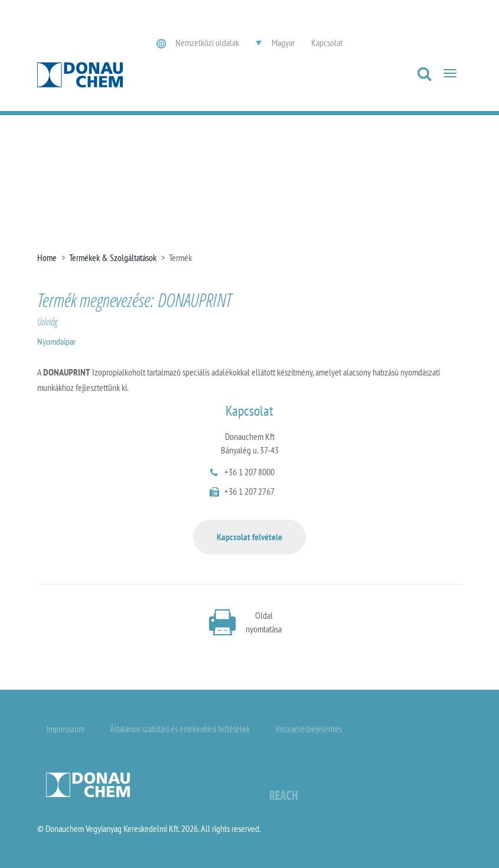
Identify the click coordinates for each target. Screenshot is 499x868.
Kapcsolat (327, 43)
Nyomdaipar (56, 341)
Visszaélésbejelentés (309, 729)
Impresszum (65, 729)
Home (47, 257)
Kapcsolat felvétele (249, 537)
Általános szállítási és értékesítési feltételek (180, 729)
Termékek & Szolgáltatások (113, 257)
